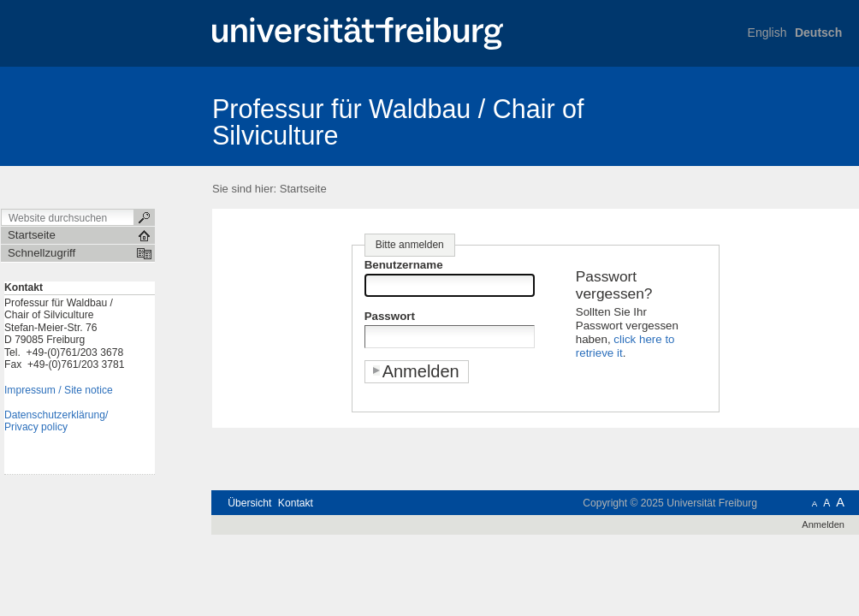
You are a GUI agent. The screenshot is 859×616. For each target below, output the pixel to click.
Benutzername (404, 265)
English (767, 33)
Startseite (303, 189)
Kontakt (296, 503)
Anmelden (823, 524)
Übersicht (249, 503)
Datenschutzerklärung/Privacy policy (56, 421)
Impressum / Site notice (59, 390)
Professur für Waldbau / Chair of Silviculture (398, 122)
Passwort (390, 316)
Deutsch (818, 33)
